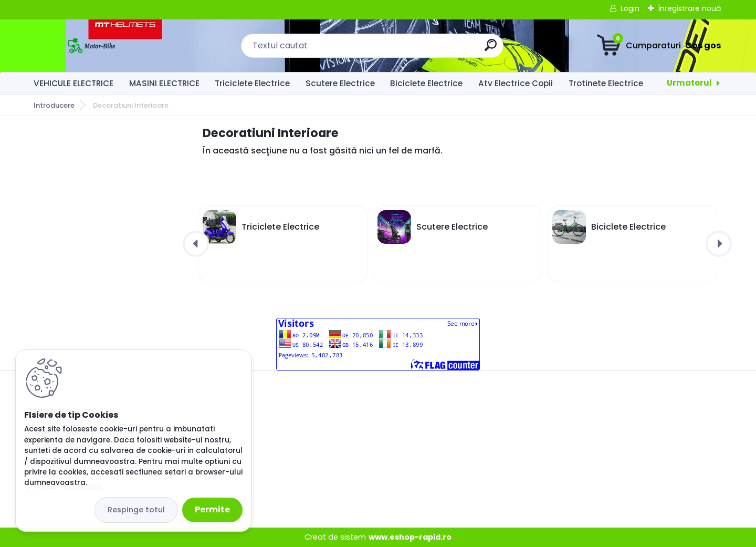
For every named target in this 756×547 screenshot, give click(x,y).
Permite (212, 509)
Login (630, 8)
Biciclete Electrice (426, 83)
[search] (491, 49)
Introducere (54, 105)
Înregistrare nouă (689, 8)
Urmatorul (689, 83)
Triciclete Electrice (252, 83)
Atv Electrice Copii (516, 83)
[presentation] (196, 244)
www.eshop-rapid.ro (410, 537)
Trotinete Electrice (606, 83)
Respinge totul (136, 510)
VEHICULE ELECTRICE (73, 83)
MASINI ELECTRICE (164, 83)
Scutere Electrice (340, 83)
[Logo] (91, 46)
